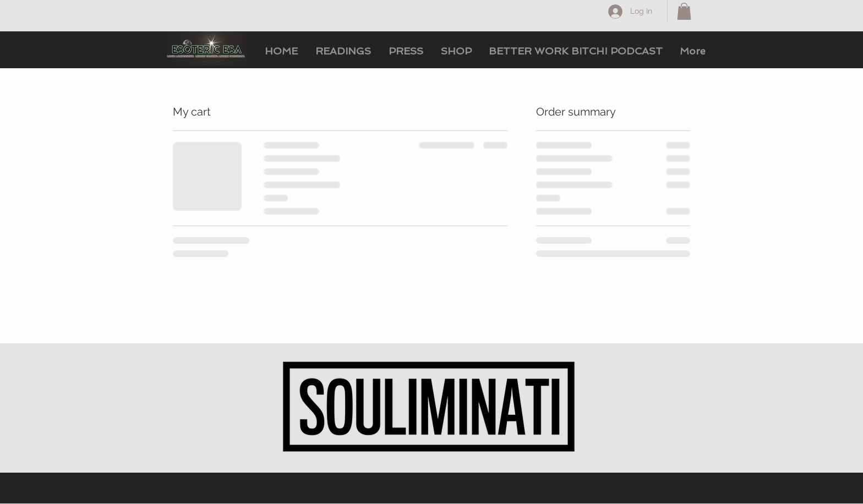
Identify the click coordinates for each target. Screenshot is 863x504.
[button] (684, 11)
